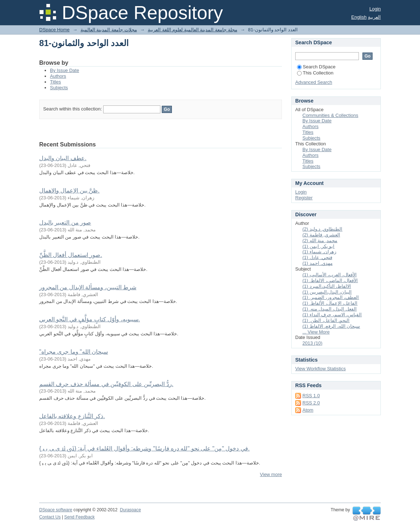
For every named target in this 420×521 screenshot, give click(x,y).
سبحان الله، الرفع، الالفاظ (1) (331, 326)
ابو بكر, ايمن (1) (318, 246)
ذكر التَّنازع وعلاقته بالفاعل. (72, 416)
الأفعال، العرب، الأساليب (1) (330, 275)
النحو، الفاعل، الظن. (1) (326, 320)
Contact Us (50, 517)
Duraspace (130, 510)
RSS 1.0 (311, 396)
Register (304, 198)
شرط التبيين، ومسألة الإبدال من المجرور (88, 287)
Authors (58, 76)
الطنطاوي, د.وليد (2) (322, 229)
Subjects (59, 88)
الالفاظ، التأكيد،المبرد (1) (327, 286)
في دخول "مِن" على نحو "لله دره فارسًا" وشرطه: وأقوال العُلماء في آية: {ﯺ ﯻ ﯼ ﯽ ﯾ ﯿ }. (144, 448)
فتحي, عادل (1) (317, 257)
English (359, 17)
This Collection (315, 73)
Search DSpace (316, 67)
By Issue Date (65, 70)
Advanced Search (314, 82)
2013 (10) (312, 343)
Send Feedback (80, 517)
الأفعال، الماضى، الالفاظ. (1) (330, 280)
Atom (308, 410)
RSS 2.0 (311, 403)
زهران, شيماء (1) (319, 252)
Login (375, 9)
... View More (316, 332)
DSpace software (56, 510)
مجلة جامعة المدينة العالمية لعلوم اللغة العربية (193, 30)
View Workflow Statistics (320, 369)
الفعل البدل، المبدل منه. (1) (330, 309)
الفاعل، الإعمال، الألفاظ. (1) (330, 303)
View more (271, 474)
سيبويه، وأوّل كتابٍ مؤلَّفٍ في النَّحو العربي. (90, 319)
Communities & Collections (330, 115)
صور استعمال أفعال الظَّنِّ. (71, 255)
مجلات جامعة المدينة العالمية (109, 30)
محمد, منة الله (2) (320, 241)
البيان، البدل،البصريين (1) (327, 292)
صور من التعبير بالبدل (65, 223)
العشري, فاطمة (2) (321, 235)
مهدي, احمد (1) (318, 263)
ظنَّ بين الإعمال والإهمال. (69, 191)
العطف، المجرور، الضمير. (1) (331, 297)
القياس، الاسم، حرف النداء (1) (332, 315)
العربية (374, 17)
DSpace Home (54, 30)
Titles (56, 82)
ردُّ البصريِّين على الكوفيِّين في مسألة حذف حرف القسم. (106, 384)
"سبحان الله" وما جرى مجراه (74, 352)
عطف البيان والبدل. (63, 158)
